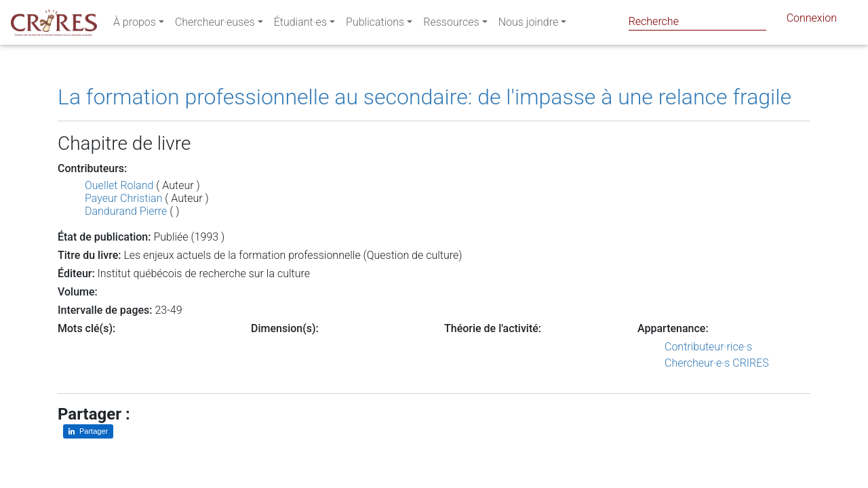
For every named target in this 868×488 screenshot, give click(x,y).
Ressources (451, 25)
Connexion (812, 21)
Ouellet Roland (119, 185)
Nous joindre (529, 25)
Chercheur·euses (215, 25)
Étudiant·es (300, 25)
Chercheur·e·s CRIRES (717, 363)
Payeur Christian (123, 198)
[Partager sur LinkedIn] (88, 431)
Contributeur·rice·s (708, 347)
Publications (375, 25)
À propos (135, 25)
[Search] (697, 21)
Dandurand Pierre (126, 211)
